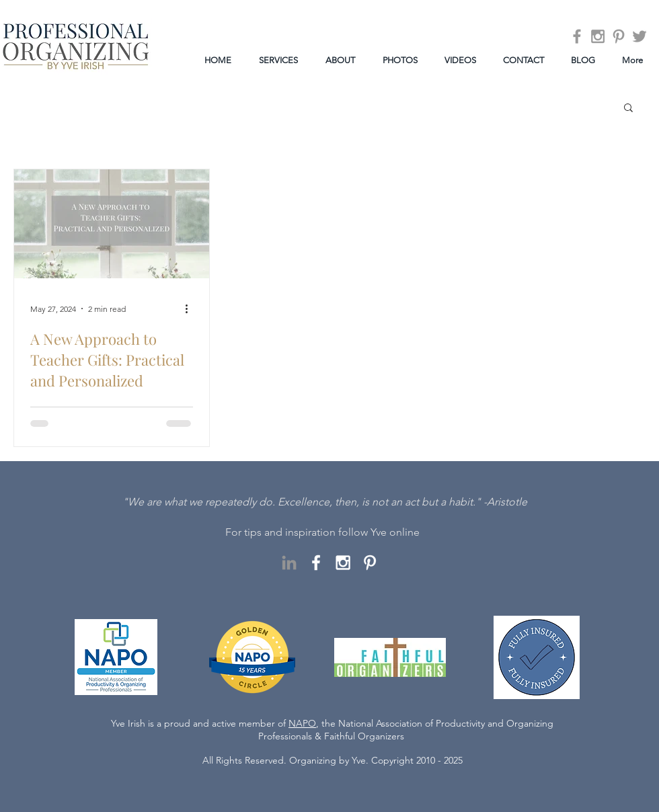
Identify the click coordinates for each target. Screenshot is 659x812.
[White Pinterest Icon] (370, 563)
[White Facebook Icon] (316, 563)
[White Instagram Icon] (343, 563)
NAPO (302, 723)
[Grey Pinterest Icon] (619, 36)
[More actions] (191, 309)
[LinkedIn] (289, 563)
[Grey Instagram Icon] (598, 36)
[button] (628, 109)
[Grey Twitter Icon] (639, 36)
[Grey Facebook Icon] (577, 36)
